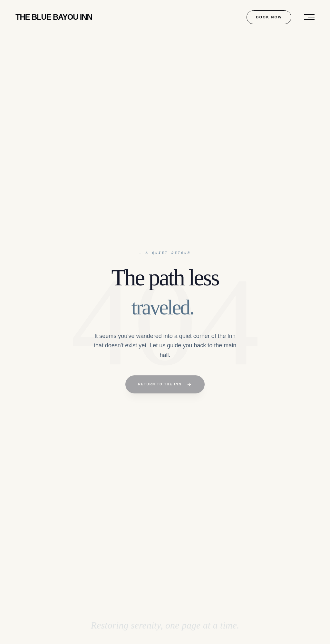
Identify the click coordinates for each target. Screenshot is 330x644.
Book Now (269, 17)
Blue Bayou (54, 17)
